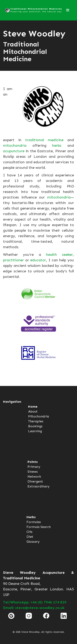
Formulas (34, 522)
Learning (35, 431)
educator (38, 260)
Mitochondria (38, 416)
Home (33, 407)
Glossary (33, 542)
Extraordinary (38, 486)
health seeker (59, 255)
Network (34, 477)
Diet (30, 537)
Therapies (36, 421)
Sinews (33, 472)
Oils (29, 532)
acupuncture (14, 151)
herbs (57, 145)
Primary (34, 467)
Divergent (35, 481)
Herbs (31, 517)
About (33, 411)
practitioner (13, 260)
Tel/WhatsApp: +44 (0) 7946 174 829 (35, 602)
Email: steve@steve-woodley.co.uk (34, 608)
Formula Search (39, 527)
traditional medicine (44, 140)
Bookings (35, 426)
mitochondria (15, 145)
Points (33, 462)
